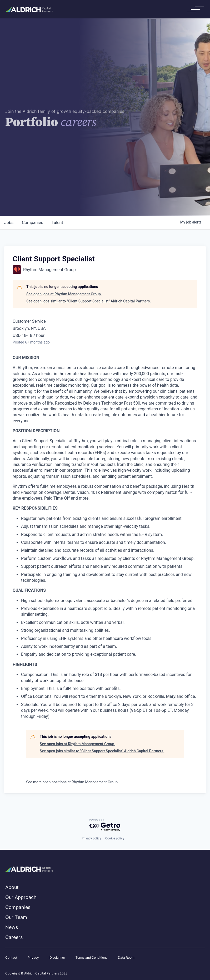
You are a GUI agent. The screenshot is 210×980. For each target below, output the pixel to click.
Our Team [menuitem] (16, 917)
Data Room (126, 958)
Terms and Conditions (91, 958)
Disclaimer (57, 958)
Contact (11, 958)
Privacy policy (91, 838)
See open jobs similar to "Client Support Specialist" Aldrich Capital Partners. (89, 301)
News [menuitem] (12, 927)
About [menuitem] (12, 887)
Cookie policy (115, 838)
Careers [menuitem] (14, 937)
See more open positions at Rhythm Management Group (72, 782)
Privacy (33, 958)
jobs (9, 223)
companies (32, 223)
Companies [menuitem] (18, 907)
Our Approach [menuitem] (21, 897)
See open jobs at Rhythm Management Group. (64, 294)
